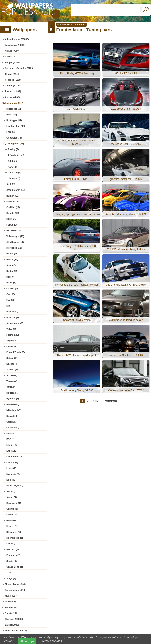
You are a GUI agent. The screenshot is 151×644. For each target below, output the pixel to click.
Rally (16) (11, 219)
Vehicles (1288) (13, 80)
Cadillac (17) (13, 207)
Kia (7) (10, 306)
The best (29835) (14, 619)
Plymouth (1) (13, 555)
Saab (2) (11, 491)
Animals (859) (12, 97)
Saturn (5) (12, 358)
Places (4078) (12, 57)
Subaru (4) (12, 370)
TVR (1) (10, 573)
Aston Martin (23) (16, 190)
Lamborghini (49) (16, 126)
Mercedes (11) (14, 248)
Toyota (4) (12, 381)
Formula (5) (13, 335)
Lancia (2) (12, 451)
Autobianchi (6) (15, 323)
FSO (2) (10, 439)
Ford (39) (11, 132)
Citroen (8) (12, 288)
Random (110, 401)
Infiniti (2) (12, 445)
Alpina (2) (13, 161)
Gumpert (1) (13, 520)
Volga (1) (11, 578)
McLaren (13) (13, 230)
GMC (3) (11, 387)
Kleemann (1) (14, 532)
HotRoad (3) (13, 393)
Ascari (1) (12, 497)
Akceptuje (27, 641)
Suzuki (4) (12, 375)
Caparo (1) (12, 509)
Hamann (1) (14, 178)
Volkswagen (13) (15, 236)
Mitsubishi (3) (14, 410)
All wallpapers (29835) (17, 39)
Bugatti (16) (13, 213)
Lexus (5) (11, 346)
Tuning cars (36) (15, 144)
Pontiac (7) (12, 312)
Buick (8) (11, 283)
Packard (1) (13, 549)
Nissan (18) (13, 201)
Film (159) (10, 602)
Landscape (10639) (15, 45)
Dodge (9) (12, 271)
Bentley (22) (13, 196)
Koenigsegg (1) (15, 538)
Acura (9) (11, 265)
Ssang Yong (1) (15, 567)
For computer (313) (15, 590)
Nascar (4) (12, 364)
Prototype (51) (14, 120)
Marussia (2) (13, 474)
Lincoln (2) (12, 462)
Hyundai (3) (13, 399)
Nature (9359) (12, 51)
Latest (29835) (13, 625)
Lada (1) (11, 544)
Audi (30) (11, 184)
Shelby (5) (13, 149)
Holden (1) (12, 526)
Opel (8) (11, 294)
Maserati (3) (13, 404)
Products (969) (13, 91)
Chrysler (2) (13, 428)
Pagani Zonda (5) (16, 352)
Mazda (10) (12, 259)
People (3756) (12, 62)
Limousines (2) (14, 457)
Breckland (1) (14, 503)
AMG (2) (12, 167)
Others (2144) (12, 74)
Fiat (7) (10, 300)
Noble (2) (11, 480)
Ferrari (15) (12, 225)
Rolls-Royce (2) (15, 486)
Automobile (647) (14, 103)
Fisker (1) (11, 515)
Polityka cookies (51, 641)
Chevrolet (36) (14, 138)
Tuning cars (80, 25)
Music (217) (11, 596)
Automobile (63, 25)
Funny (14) (11, 607)
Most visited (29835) (16, 631)
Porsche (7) (13, 317)
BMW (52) (12, 115)
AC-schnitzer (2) (17, 155)
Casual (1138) (12, 86)
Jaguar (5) (12, 341)
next (96, 401)
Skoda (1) (12, 561)
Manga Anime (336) (15, 584)
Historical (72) (14, 109)
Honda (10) (12, 254)
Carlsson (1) (14, 172)
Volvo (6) (11, 329)
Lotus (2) (11, 468)
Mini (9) (10, 277)
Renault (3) (12, 416)
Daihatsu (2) (13, 433)
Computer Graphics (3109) (19, 68)
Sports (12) (11, 613)
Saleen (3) (12, 422)
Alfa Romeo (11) (15, 242)
